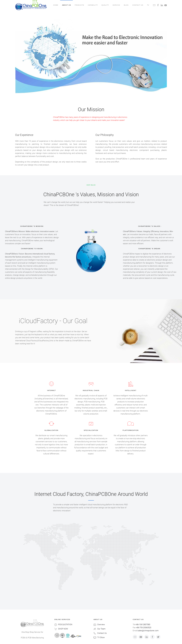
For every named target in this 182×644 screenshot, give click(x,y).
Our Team (101, 629)
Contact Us (102, 633)
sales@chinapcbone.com (148, 631)
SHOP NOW (63, 629)
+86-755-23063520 (144, 628)
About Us (66, 5)
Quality (105, 5)
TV (148, 5)
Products (79, 5)
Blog (126, 5)
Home (56, 5)
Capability (93, 5)
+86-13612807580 (143, 625)
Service (116, 5)
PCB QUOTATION (65, 625)
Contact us (138, 5)
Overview (101, 625)
